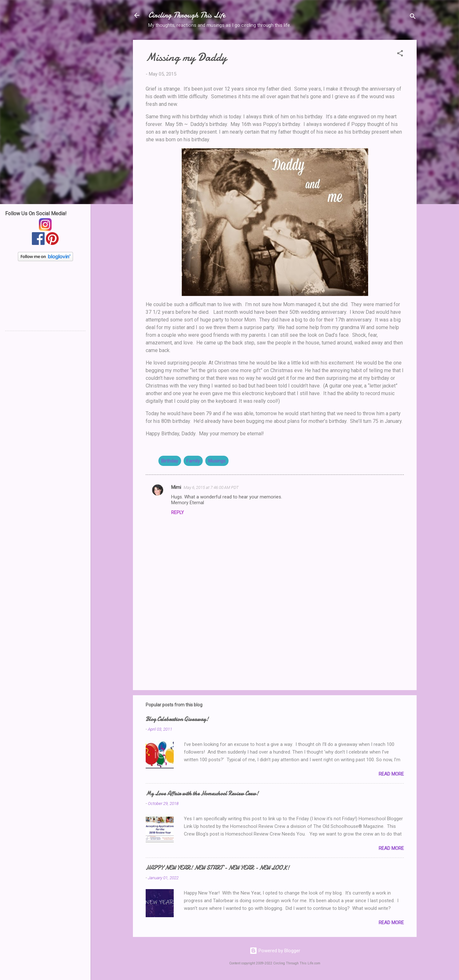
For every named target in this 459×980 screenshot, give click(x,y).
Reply (178, 512)
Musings (217, 461)
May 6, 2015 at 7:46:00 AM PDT (211, 487)
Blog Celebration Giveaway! (177, 719)
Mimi (176, 487)
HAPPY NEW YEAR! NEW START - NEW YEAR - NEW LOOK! (218, 868)
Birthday (170, 461)
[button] (400, 54)
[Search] (413, 17)
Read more (391, 774)
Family (193, 461)
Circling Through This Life (187, 15)
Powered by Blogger (275, 951)
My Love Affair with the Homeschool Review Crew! (202, 794)
